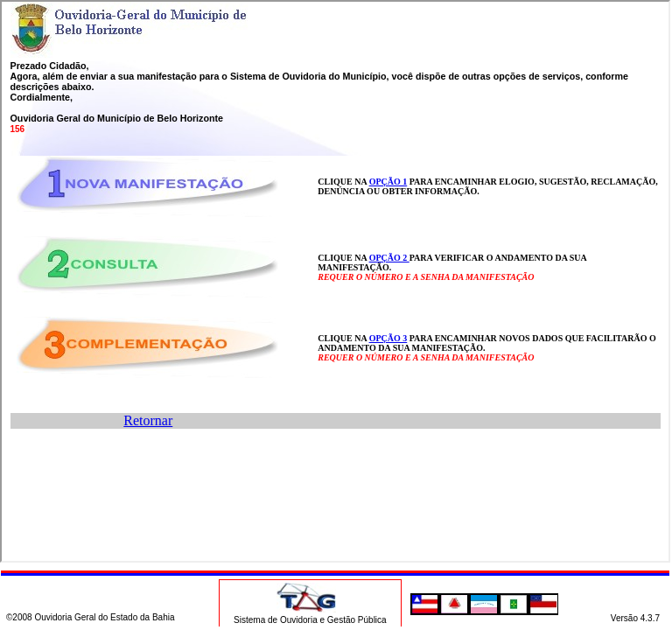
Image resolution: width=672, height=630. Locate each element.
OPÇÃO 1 (388, 182)
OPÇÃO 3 (388, 338)
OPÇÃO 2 (389, 258)
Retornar (148, 420)
